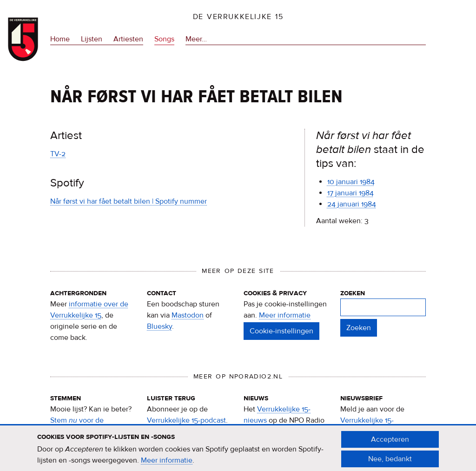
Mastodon (188, 315)
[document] (238, 452)
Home (60, 39)
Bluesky (159, 326)
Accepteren (390, 443)
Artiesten (128, 39)
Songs (164, 39)
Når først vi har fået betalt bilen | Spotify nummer (129, 201)
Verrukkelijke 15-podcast (186, 420)
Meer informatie (285, 315)
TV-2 (58, 154)
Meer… (196, 39)
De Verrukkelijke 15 (238, 17)
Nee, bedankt (390, 462)
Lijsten (92, 39)
